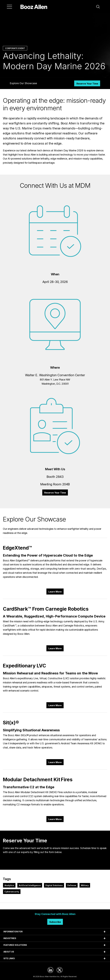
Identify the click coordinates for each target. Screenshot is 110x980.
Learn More (55, 592)
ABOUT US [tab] (9, 952)
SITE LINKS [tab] (9, 958)
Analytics (9, 885)
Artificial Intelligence (30, 885)
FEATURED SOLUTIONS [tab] (15, 945)
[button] (98, 7)
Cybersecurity (12, 892)
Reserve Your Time (87, 84)
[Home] (34, 7)
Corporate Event (15, 48)
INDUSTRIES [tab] (10, 938)
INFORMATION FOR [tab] (13, 932)
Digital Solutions (54, 885)
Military (85, 885)
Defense (72, 885)
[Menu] (9, 7)
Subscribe (55, 922)
